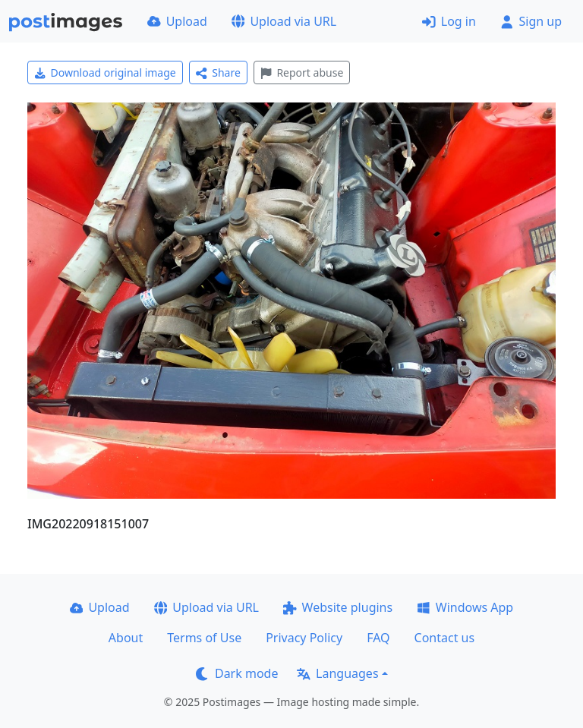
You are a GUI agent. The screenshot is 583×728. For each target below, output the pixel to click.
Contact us (445, 638)
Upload (177, 21)
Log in (449, 21)
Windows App (465, 607)
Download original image (105, 72)
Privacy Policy (304, 638)
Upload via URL (284, 21)
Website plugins (338, 607)
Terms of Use (204, 638)
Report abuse (302, 72)
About (126, 638)
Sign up (531, 21)
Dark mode (237, 673)
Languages (337, 673)
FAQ (378, 638)
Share (218, 72)
